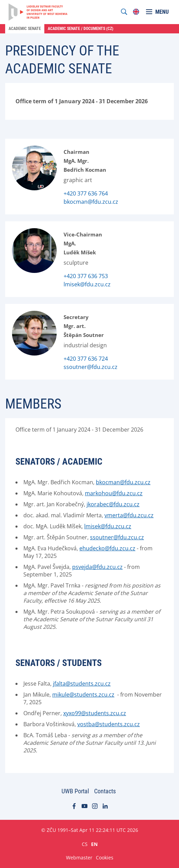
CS (85, 844)
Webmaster (79, 858)
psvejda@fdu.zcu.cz (97, 567)
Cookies (105, 858)
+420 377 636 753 (86, 276)
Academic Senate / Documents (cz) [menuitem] (81, 29)
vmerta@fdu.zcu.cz (129, 515)
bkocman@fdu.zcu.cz (91, 202)
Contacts (105, 791)
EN (94, 844)
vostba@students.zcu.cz (109, 724)
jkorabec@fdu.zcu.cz (113, 504)
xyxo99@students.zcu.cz (95, 713)
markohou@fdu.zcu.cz (114, 493)
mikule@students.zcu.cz (83, 695)
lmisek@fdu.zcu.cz (87, 284)
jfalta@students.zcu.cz (82, 684)
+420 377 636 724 (86, 359)
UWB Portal (75, 791)
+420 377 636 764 (86, 193)
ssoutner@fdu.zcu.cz (91, 367)
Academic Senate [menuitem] (25, 29)
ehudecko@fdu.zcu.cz (107, 548)
